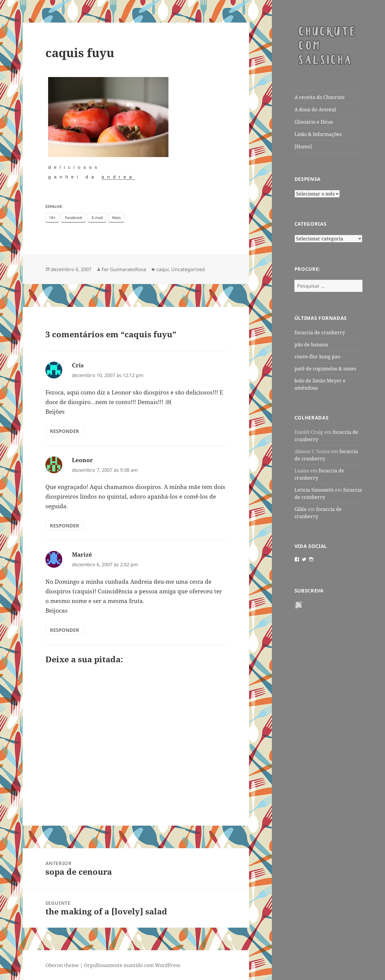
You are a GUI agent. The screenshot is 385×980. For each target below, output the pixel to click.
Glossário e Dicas (314, 122)
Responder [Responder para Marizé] (65, 630)
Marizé (82, 555)
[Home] (303, 147)
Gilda (300, 509)
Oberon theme (62, 965)
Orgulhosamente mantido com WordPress (132, 965)
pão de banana (311, 345)
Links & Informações (318, 134)
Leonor (82, 460)
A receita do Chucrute (320, 97)
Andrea (118, 177)
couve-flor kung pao (317, 357)
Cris (78, 365)
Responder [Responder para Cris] (65, 431)
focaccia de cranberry (320, 332)
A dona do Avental (315, 110)
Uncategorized (188, 269)
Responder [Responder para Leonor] (65, 526)
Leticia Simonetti (314, 490)
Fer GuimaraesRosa (124, 269)
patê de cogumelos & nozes (325, 369)
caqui (163, 269)
